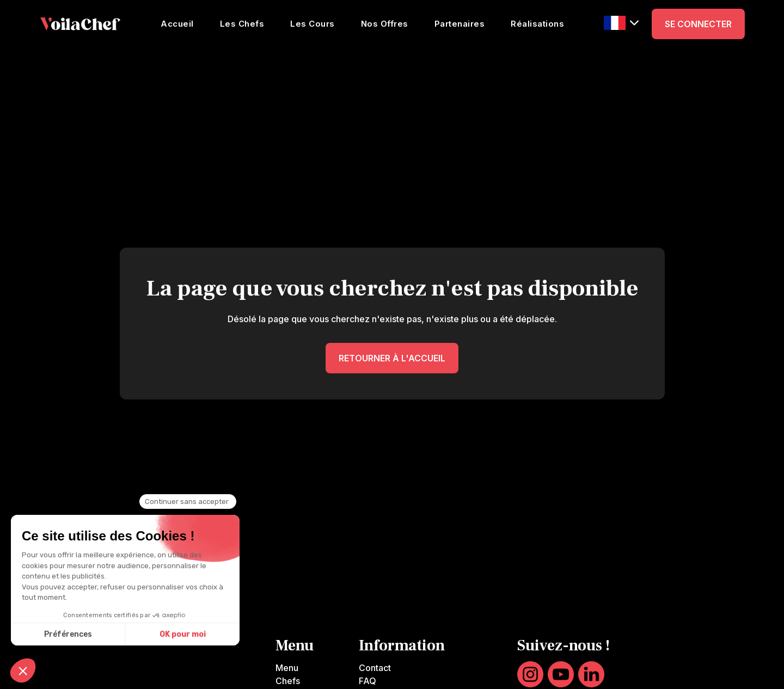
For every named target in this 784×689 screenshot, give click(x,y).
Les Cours (313, 24)
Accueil (177, 24)
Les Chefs (242, 24)
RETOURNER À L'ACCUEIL (392, 358)
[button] (621, 23)
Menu (287, 668)
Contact (375, 668)
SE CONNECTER (698, 24)
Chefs (288, 681)
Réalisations (537, 24)
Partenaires (460, 24)
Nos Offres (385, 24)
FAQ (367, 681)
